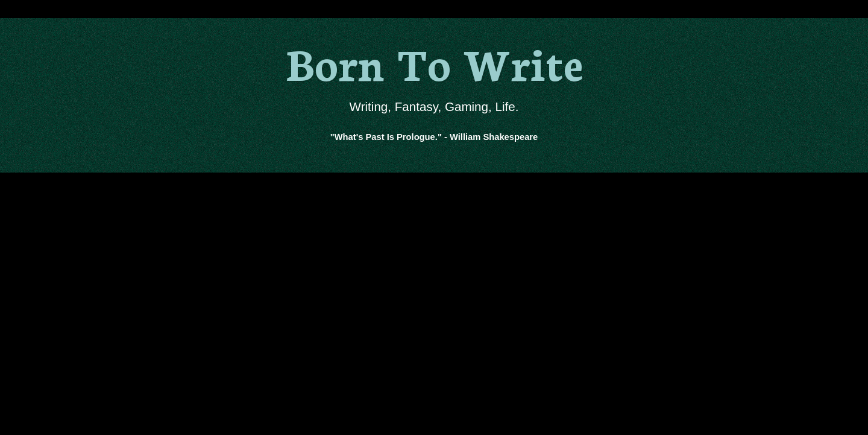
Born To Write (434, 62)
